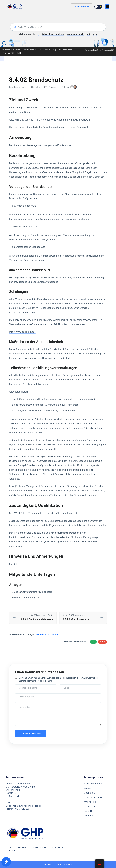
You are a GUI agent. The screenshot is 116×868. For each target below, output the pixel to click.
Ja (93, 642)
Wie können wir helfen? (47, 634)
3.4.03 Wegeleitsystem (81, 617)
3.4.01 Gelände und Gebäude (35, 617)
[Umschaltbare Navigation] (107, 7)
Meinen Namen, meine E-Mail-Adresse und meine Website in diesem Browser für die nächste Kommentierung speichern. (59, 679)
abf (88, 34)
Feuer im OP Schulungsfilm (27, 598)
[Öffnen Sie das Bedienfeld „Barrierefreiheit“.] (6, 862)
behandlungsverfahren (53, 34)
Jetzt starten (81, 6)
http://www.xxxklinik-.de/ (22, 332)
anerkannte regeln (75, 34)
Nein (102, 642)
